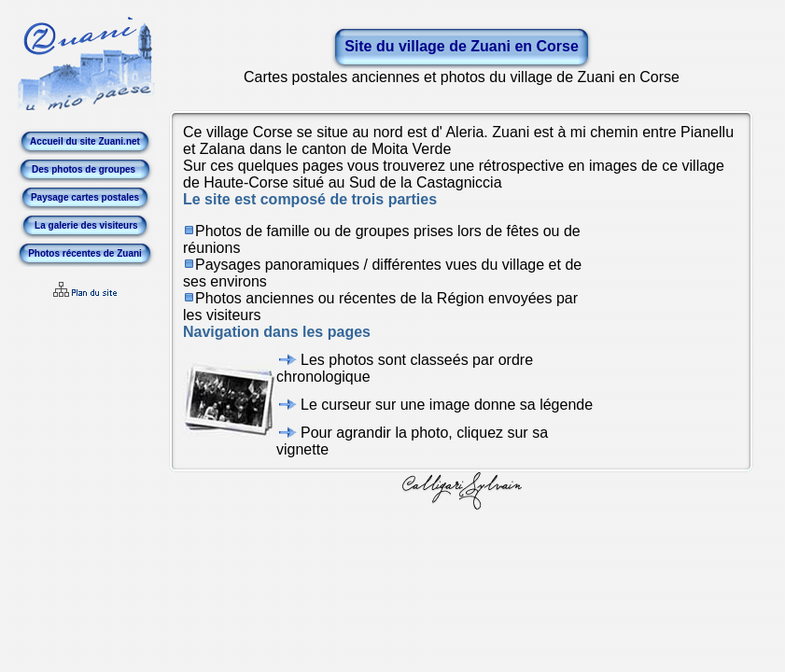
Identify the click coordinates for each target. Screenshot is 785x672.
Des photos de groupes (84, 169)
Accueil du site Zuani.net (85, 141)
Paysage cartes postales (85, 197)
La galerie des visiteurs (84, 225)
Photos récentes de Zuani (85, 253)
